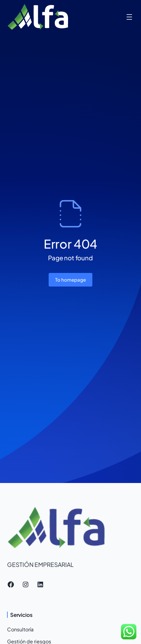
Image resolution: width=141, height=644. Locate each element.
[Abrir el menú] (129, 17)
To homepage (70, 280)
